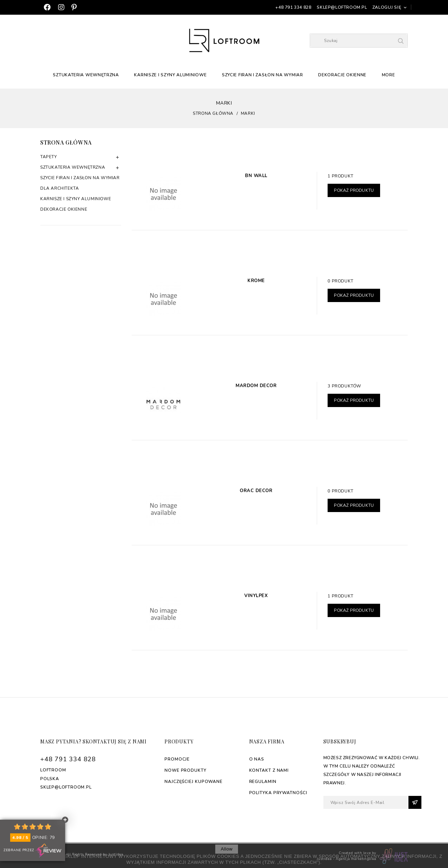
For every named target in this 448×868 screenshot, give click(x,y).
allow (227, 849)
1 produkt (340, 176)
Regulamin (263, 782)
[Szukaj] (359, 41)
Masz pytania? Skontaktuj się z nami (93, 741)
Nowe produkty (185, 770)
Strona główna (66, 142)
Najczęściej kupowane (194, 782)
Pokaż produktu (354, 190)
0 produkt (340, 281)
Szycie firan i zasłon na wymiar (262, 75)
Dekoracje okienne (342, 75)
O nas (257, 759)
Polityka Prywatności (278, 793)
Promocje (177, 759)
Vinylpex (256, 596)
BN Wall (256, 176)
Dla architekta (59, 188)
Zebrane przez (33, 850)
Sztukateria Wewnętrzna (86, 75)
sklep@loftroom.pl (342, 7)
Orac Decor (256, 491)
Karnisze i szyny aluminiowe (170, 75)
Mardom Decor (256, 386)
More (388, 75)
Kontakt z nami (269, 770)
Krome (256, 281)
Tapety (49, 157)
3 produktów (344, 386)
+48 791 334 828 (293, 7)
